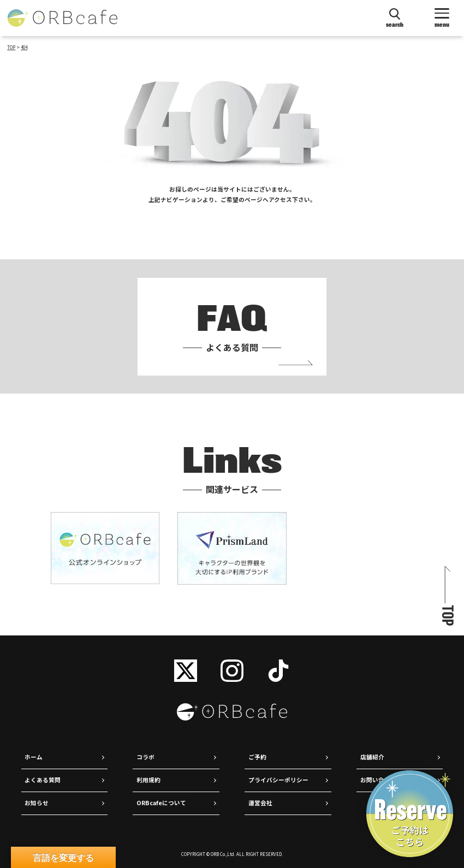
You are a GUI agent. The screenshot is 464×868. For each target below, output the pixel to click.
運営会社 (260, 803)
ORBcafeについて (161, 803)
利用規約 (148, 780)
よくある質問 (43, 780)
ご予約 (257, 757)
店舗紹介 (372, 757)
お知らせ (37, 803)
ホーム (34, 757)
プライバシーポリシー (278, 780)
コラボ (145, 757)
